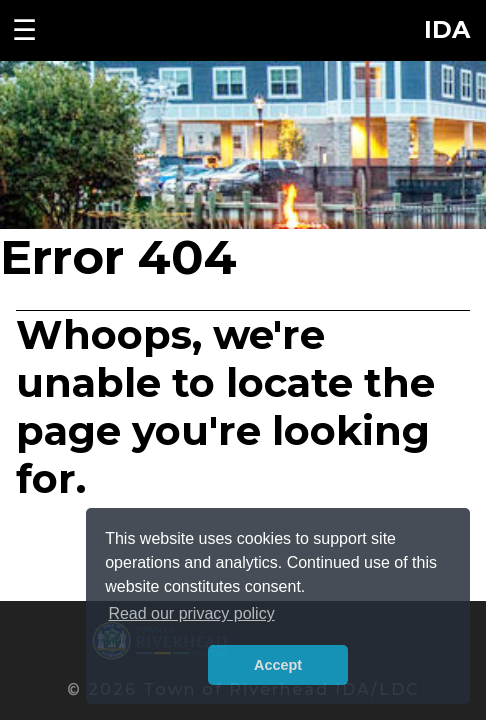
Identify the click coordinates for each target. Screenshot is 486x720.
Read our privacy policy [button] (191, 613)
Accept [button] (278, 665)
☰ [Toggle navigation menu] (24, 30)
